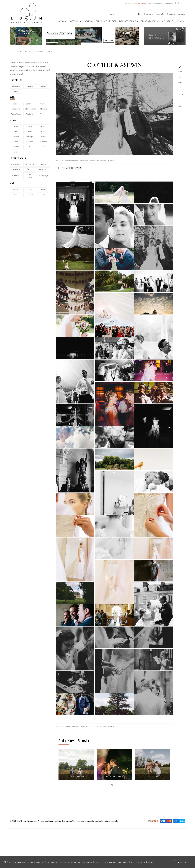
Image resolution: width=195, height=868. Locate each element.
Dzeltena (30, 132)
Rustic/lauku (16, 114)
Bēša (30, 127)
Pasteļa (30, 137)
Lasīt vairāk (148, 862)
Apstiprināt (183, 862)
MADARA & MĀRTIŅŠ (115, 776)
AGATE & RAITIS (77, 776)
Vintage (43, 114)
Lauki (30, 189)
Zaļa (30, 147)
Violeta (16, 147)
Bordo (44, 127)
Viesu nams (30, 176)
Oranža (16, 137)
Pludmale (30, 195)
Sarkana (30, 142)
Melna (43, 132)
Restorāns (16, 169)
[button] (113, 784)
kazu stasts (31, 51)
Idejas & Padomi (149, 21)
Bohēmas (30, 104)
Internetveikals (128, 21)
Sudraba (43, 142)
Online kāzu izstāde (106, 21)
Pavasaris (16, 86)
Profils (149, 14)
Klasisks (44, 109)
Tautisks (30, 114)
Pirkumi (171, 14)
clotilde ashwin (47, 51)
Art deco (16, 104)
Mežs (44, 189)
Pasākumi (88, 21)
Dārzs (16, 189)
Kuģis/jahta (16, 164)
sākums (19, 51)
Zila (16, 152)
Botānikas (43, 104)
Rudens (30, 86)
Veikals (180, 21)
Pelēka (44, 137)
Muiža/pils (30, 164)
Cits (44, 195)
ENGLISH (181, 14)
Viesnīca (16, 176)
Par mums (169, 4)
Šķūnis (30, 169)
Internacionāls (30, 109)
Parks (43, 164)
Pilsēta (16, 195)
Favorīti (160, 14)
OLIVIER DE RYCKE (72, 168)
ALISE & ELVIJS (153, 776)
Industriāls (16, 109)
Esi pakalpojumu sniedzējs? (136, 4)
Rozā (16, 142)
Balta (16, 127)
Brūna (16, 132)
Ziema (16, 91)
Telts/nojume (44, 169)
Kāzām (62, 21)
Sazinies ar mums (156, 4)
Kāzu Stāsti (167, 21)
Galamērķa (44, 176)
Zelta (43, 147)
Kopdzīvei (75, 21)
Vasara (44, 86)
